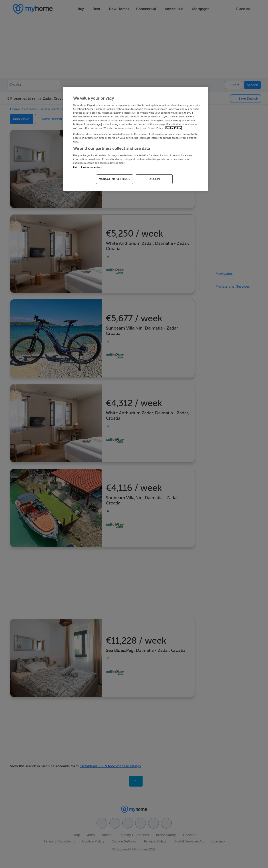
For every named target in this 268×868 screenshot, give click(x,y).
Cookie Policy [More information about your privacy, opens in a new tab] (173, 128)
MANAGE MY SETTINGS (115, 179)
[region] (136, 139)
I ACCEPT (154, 179)
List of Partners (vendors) (88, 167)
